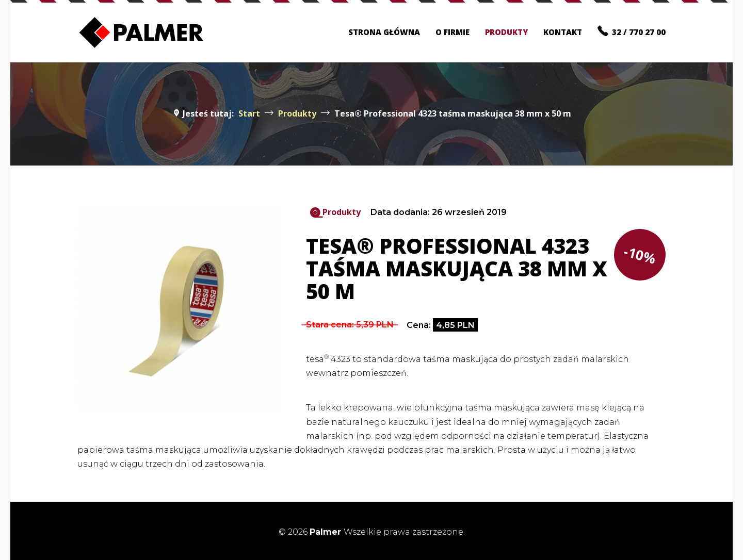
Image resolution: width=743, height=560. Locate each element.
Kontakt (563, 32)
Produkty (506, 32)
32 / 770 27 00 (632, 31)
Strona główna (384, 32)
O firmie (453, 32)
